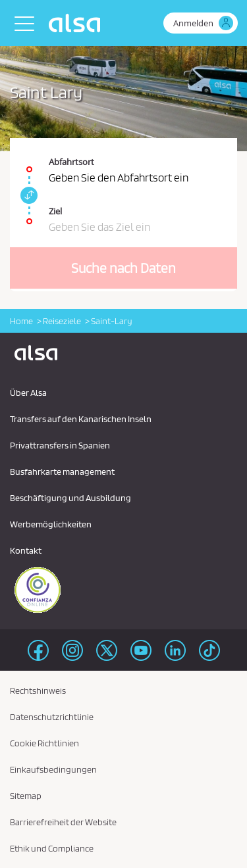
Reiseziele (62, 321)
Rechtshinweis (38, 690)
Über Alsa (28, 393)
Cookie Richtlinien (44, 743)
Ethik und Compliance (52, 848)
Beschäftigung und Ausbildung (70, 498)
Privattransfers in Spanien (60, 445)
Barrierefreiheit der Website (63, 822)
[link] (27, 195)
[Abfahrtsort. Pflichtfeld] (123, 163)
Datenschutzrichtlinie (52, 717)
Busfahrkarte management (62, 471)
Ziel (55, 211)
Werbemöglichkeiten (51, 524)
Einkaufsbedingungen (53, 769)
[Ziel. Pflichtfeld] (123, 215)
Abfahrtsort (71, 162)
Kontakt (26, 550)
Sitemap (26, 796)
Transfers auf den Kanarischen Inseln (81, 419)
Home (21, 321)
